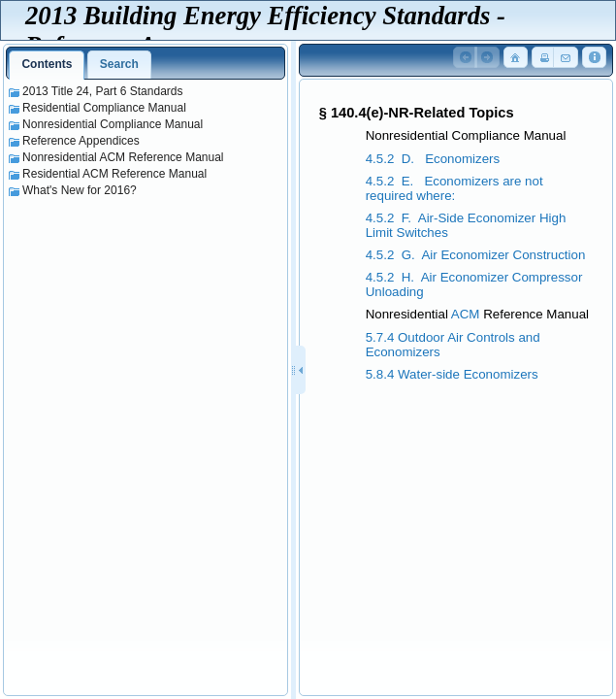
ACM (466, 314)
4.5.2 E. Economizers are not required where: (454, 188)
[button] (466, 58)
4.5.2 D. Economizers (433, 159)
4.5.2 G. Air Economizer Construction (476, 255)
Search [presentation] (119, 64)
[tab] (47, 65)
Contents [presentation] (47, 64)
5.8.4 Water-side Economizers (452, 374)
